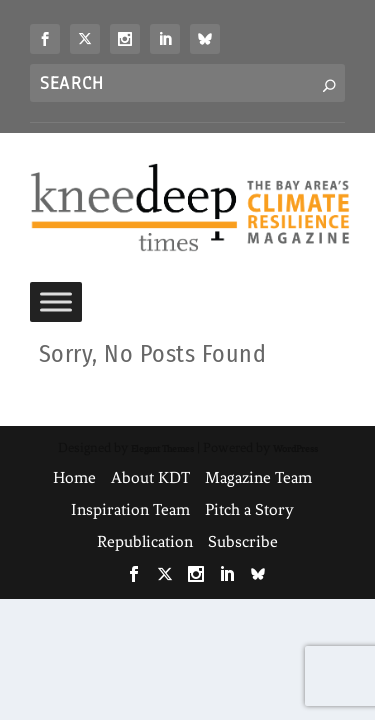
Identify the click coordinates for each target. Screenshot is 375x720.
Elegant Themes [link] (162, 448)
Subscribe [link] (243, 541)
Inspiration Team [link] (130, 509)
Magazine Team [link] (258, 477)
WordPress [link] (295, 448)
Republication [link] (145, 541)
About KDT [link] (150, 477)
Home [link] (74, 477)
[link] (45, 39)
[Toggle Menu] (56, 302)
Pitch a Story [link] (249, 509)
